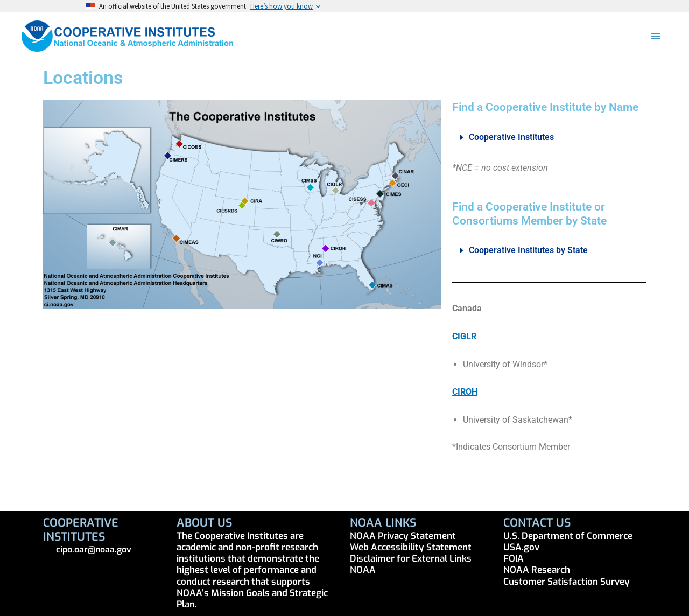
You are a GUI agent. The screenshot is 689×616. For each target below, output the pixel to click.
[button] (632, 36)
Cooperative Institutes (511, 137)
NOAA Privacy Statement (403, 536)
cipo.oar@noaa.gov (94, 549)
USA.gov (521, 547)
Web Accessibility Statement (411, 547)
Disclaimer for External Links (411, 559)
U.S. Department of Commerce (568, 536)
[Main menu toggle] (656, 36)
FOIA (514, 559)
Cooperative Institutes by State (528, 250)
